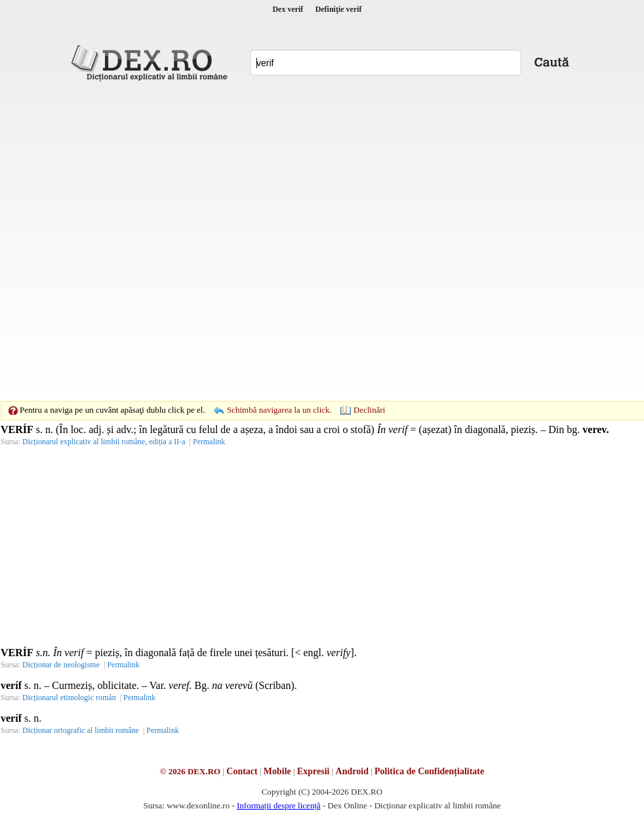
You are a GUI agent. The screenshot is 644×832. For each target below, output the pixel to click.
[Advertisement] (150, 241)
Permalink (209, 442)
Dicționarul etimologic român (69, 697)
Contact (242, 771)
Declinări (369, 410)
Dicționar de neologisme (61, 665)
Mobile (277, 771)
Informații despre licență (279, 805)
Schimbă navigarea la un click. (279, 410)
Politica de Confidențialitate (429, 771)
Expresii (313, 771)
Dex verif (288, 9)
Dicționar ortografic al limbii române (81, 730)
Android (352, 771)
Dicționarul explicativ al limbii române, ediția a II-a (104, 442)
